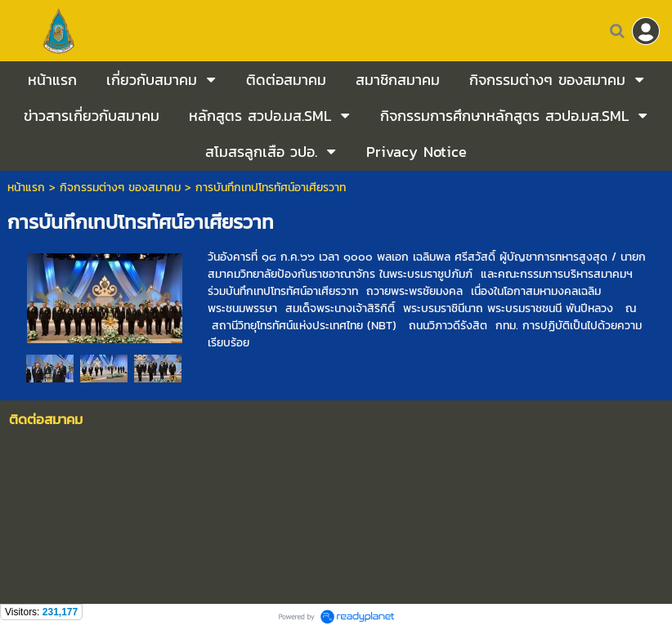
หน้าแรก (26, 188)
